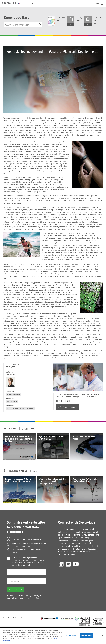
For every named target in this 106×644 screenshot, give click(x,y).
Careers (24, 618)
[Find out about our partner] (50, 618)
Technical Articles (14, 394)
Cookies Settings (71, 636)
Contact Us (7, 618)
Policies (16, 618)
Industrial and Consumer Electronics (21, 409)
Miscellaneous (12, 402)
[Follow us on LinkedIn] (61, 564)
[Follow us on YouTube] (76, 564)
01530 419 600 (63, 401)
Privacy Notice (18, 598)
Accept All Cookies (86, 636)
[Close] (103, 636)
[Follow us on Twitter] (68, 564)
